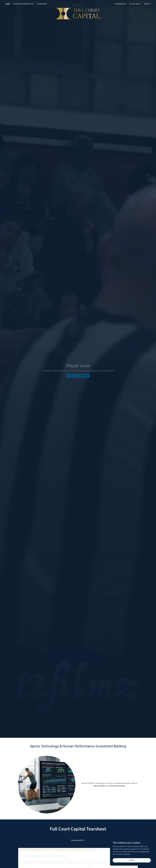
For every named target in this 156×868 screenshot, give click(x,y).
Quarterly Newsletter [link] (23, 4)
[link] (78, 3)
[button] (147, 4)
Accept (132, 860)
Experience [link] (42, 4)
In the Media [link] (135, 4)
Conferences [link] (120, 4)
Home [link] (8, 4)
